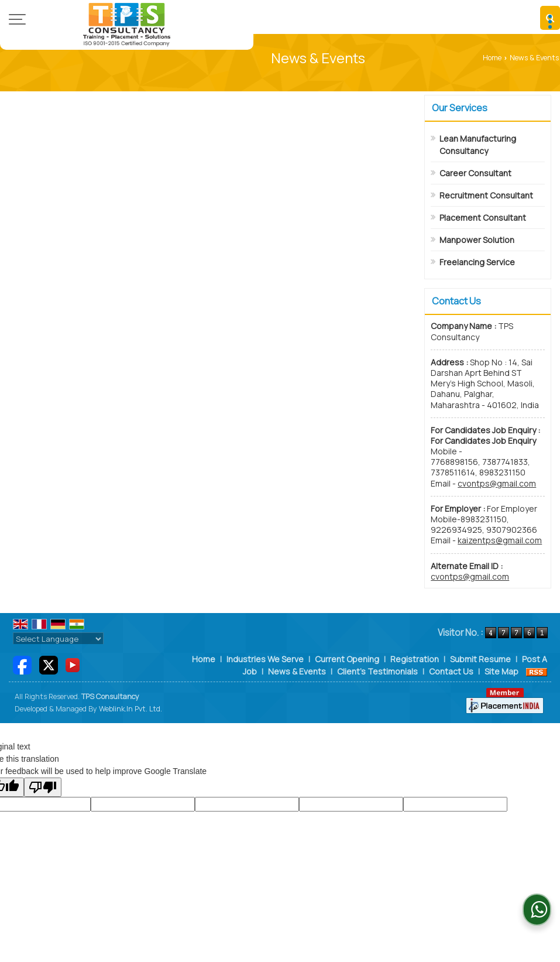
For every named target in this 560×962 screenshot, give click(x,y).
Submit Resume (480, 659)
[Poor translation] (43, 787)
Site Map (501, 671)
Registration (415, 659)
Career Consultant (475, 173)
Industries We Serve (265, 659)
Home (492, 58)
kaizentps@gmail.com (500, 540)
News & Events (297, 671)
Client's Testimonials (377, 671)
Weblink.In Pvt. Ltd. (130, 709)
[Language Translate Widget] (58, 639)
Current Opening (347, 659)
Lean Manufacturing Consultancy (478, 145)
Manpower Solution (477, 240)
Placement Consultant (483, 218)
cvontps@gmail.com (497, 483)
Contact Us (451, 671)
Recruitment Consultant (486, 195)
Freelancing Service (477, 262)
